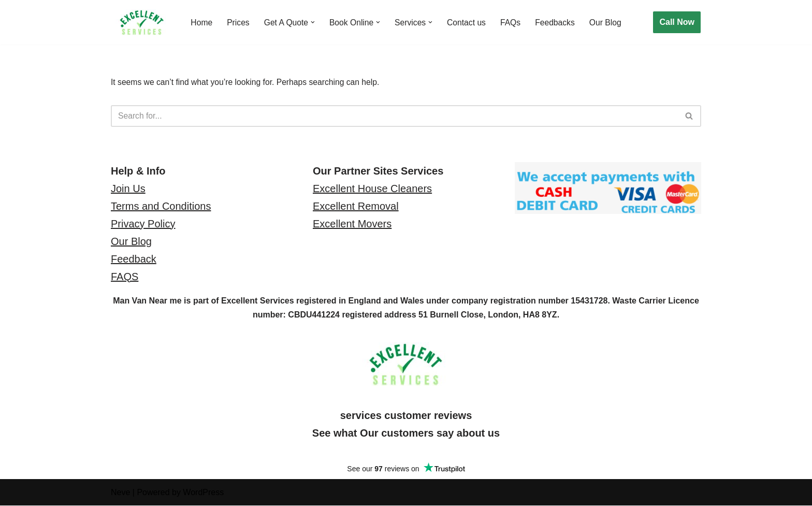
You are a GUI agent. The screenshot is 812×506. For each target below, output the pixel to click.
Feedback (134, 259)
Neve (120, 493)
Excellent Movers (352, 224)
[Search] (394, 117)
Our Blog (611, 23)
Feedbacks (560, 23)
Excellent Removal (356, 207)
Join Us (128, 189)
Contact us (470, 23)
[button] (314, 22)
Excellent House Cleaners (372, 189)
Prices (239, 23)
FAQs (515, 23)
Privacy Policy (143, 224)
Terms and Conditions (161, 207)
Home (202, 23)
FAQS (125, 277)
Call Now (677, 22)
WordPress (203, 493)
